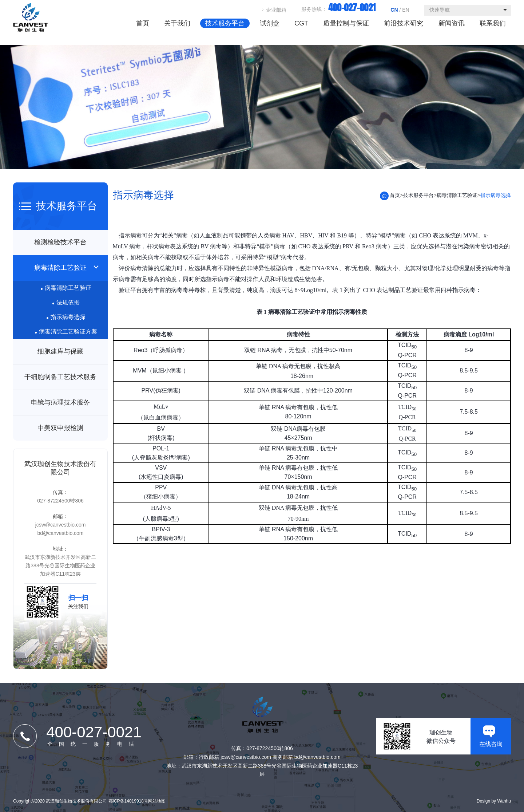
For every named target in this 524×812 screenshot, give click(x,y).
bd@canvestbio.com (60, 533)
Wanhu (504, 801)
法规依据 (66, 302)
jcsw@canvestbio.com (61, 525)
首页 (142, 23)
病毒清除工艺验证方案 (66, 332)
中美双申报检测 (60, 428)
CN (394, 10)
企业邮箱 (276, 10)
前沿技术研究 (404, 23)
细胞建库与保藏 (60, 351)
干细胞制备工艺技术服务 (60, 377)
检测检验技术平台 (60, 242)
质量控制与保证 (346, 23)
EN (406, 10)
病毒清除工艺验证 (60, 268)
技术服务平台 (225, 23)
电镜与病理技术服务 (60, 402)
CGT (301, 23)
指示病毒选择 (66, 317)
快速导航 (440, 10)
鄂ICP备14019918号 (128, 801)
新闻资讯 (452, 23)
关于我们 (177, 23)
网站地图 (157, 801)
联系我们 (493, 23)
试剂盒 (269, 23)
